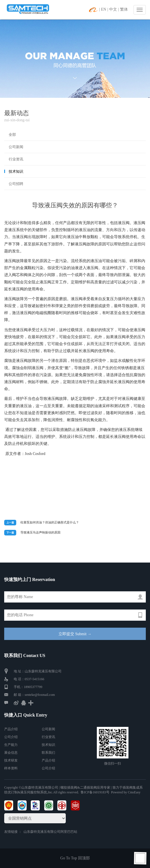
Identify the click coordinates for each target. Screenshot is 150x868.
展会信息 (11, 753)
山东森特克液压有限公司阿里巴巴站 (50, 832)
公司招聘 (16, 184)
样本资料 (11, 768)
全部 (12, 135)
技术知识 (16, 171)
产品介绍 (11, 729)
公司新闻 (16, 147)
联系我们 (48, 753)
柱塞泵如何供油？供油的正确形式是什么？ (50, 522)
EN (104, 9)
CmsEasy (134, 792)
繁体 (124, 9)
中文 (113, 9)
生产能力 (11, 745)
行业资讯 (16, 159)
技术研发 (11, 760)
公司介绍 (11, 737)
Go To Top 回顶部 (75, 858)
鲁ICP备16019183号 (95, 792)
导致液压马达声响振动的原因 (40, 532)
